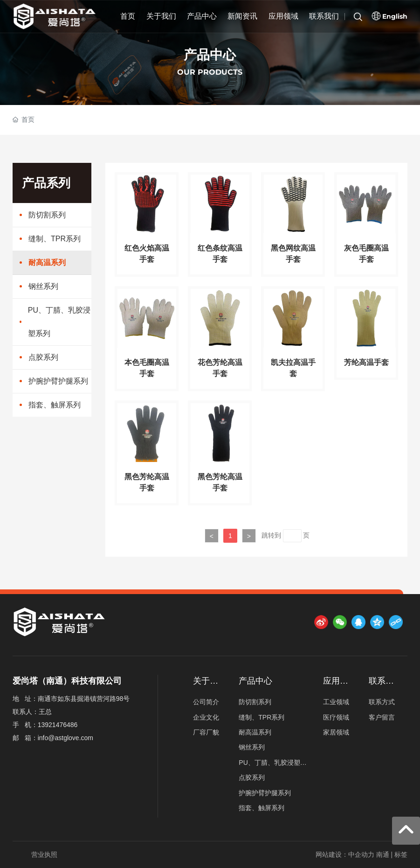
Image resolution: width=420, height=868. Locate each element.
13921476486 (58, 725)
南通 (383, 854)
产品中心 (210, 55)
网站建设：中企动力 (345, 854)
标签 (401, 854)
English (395, 16)
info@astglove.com (65, 738)
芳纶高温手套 (366, 362)
